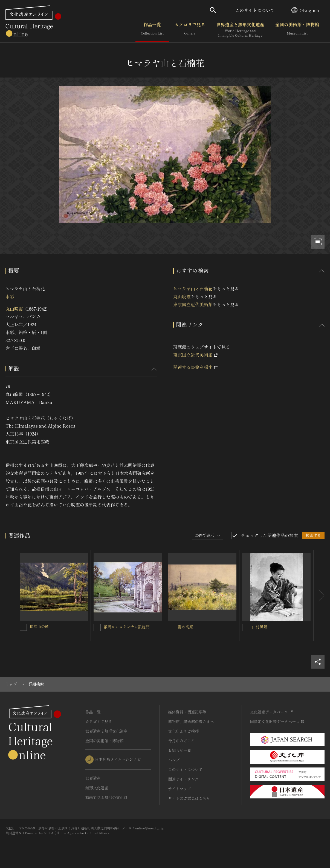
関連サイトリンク (183, 779)
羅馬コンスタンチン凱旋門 (126, 627)
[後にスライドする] (319, 595)
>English (305, 10)
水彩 (10, 296)
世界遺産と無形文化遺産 (240, 30)
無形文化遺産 (97, 788)
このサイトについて (255, 10)
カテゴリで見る (190, 30)
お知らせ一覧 (180, 750)
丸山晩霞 (14, 309)
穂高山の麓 (39, 626)
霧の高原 (186, 627)
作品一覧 (152, 30)
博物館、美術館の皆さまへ (191, 721)
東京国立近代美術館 (193, 304)
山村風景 (260, 627)
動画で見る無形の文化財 (106, 797)
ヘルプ (174, 760)
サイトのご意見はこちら (189, 798)
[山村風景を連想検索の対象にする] (246, 628)
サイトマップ (180, 789)
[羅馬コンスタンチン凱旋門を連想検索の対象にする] (97, 628)
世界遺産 (93, 778)
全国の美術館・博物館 (297, 30)
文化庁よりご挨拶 (183, 731)
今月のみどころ (181, 741)
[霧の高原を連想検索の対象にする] (172, 628)
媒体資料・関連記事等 (187, 712)
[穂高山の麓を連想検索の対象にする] (23, 627)
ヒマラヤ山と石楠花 (193, 288)
